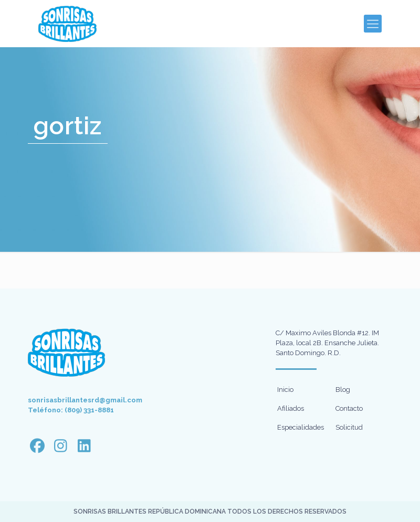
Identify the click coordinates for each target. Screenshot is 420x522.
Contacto (349, 408)
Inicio (285, 390)
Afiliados (291, 408)
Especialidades (301, 427)
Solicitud (349, 427)
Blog (343, 390)
